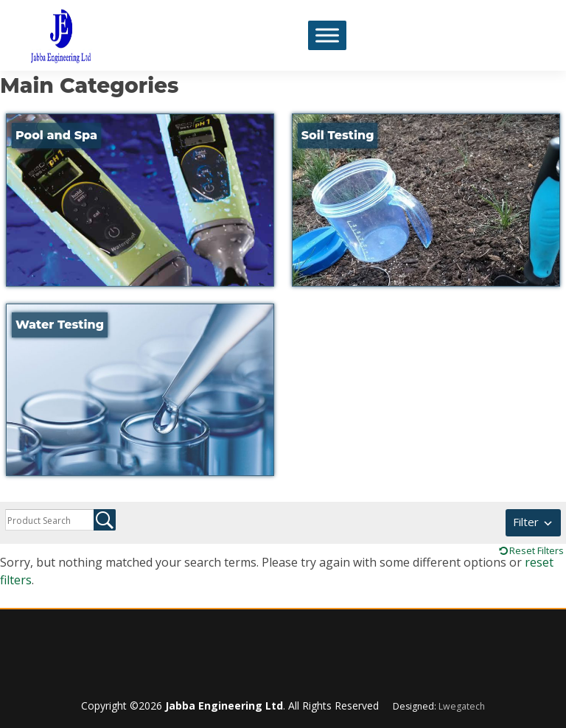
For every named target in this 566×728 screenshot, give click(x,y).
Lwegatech (462, 706)
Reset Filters (537, 550)
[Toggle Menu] (327, 35)
